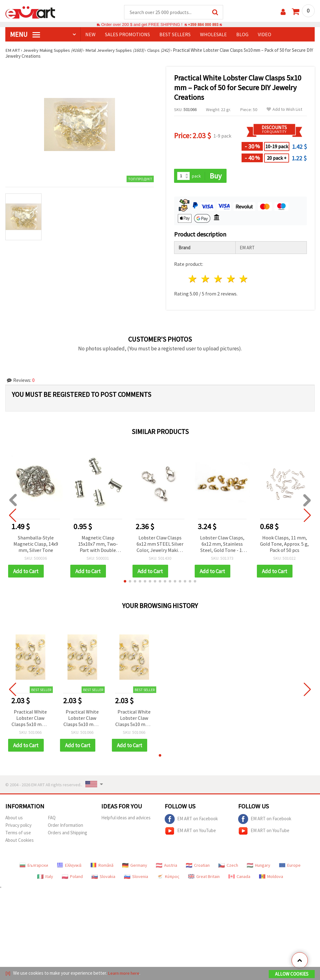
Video (265, 35)
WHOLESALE (213, 35)
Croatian (198, 866)
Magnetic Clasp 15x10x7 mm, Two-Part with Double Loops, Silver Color (98, 545)
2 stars (206, 279)
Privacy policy (18, 826)
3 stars (218, 279)
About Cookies (20, 841)
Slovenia (136, 877)
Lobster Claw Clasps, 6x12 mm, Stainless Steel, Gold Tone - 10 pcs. (222, 545)
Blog (242, 35)
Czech (228, 866)
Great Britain (204, 877)
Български (34, 866)
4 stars (231, 279)
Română (102, 866)
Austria (167, 866)
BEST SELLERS (175, 35)
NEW (90, 35)
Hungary (259, 866)
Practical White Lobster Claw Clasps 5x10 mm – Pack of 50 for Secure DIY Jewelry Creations (30, 719)
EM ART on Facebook (191, 820)
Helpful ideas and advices (126, 819)
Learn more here (124, 973)
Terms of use (18, 834)
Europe (290, 866)
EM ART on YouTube (190, 832)
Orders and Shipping (67, 834)
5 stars (244, 279)
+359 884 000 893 (203, 25)
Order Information (65, 826)
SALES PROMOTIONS (127, 35)
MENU (25, 35)
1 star (193, 279)
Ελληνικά (69, 866)
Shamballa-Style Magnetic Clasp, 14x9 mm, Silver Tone (36, 544)
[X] (8, 973)
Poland (72, 877)
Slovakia (103, 877)
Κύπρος (168, 877)
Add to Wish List (284, 110)
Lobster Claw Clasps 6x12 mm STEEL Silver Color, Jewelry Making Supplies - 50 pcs (160, 545)
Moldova (271, 877)
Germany (135, 866)
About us (14, 819)
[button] (125, 582)
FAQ (52, 819)
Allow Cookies (292, 974)
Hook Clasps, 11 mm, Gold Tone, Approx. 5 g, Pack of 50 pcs (284, 544)
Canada (239, 877)
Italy (45, 877)
